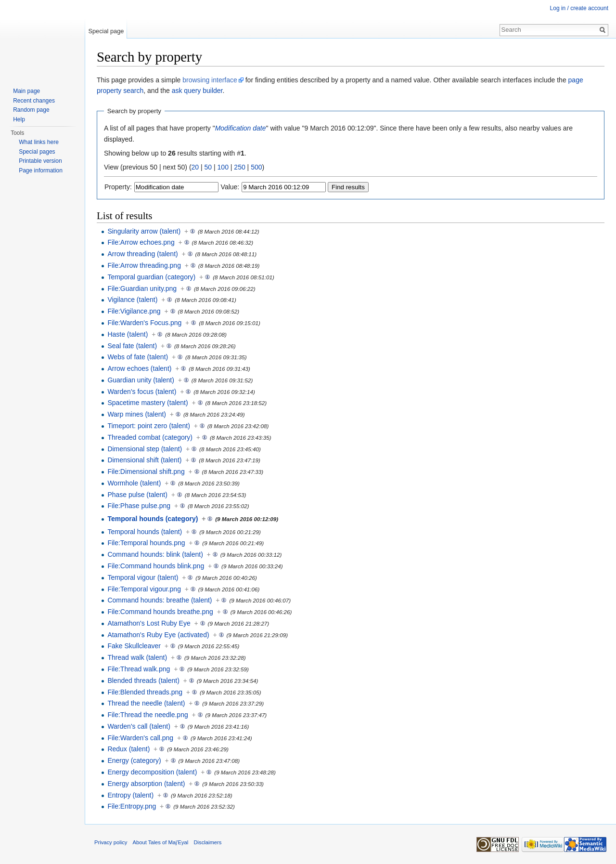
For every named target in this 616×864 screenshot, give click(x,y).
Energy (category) (134, 760)
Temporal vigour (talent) (143, 577)
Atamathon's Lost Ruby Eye (149, 623)
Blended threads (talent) (143, 681)
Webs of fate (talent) (138, 357)
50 (208, 167)
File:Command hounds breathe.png (160, 612)
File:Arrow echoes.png (141, 242)
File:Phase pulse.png (139, 506)
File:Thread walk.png (139, 669)
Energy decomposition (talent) (152, 772)
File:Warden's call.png (140, 738)
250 (239, 167)
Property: (118, 187)
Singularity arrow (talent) (144, 231)
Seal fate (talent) (132, 346)
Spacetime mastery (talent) (148, 403)
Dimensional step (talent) (145, 449)
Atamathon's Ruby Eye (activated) (158, 635)
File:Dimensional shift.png (146, 471)
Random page (31, 110)
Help (19, 119)
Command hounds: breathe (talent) (160, 600)
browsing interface (210, 80)
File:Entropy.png (132, 806)
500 (256, 167)
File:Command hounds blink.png (156, 566)
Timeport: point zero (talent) (148, 426)
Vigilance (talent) (132, 300)
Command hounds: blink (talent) (155, 554)
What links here (39, 142)
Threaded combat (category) (150, 437)
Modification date (241, 128)
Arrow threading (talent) (142, 254)
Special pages (37, 152)
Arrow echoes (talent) (139, 368)
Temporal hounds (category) (153, 519)
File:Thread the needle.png (148, 715)
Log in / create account (579, 8)
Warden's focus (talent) (142, 392)
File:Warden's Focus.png (144, 323)
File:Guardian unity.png (142, 288)
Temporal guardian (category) (151, 277)
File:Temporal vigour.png (144, 589)
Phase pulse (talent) (137, 495)
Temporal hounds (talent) (145, 532)
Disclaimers (208, 842)
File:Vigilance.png (134, 311)
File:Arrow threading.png (144, 265)
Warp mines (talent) (137, 414)
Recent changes (34, 101)
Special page (106, 31)
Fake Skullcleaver (134, 646)
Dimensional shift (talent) (144, 460)
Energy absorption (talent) (146, 784)
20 (195, 167)
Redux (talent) (128, 749)
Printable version (40, 161)
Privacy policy (111, 842)
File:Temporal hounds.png (146, 543)
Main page (26, 91)
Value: (230, 187)
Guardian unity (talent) (141, 380)
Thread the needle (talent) (146, 703)
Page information (41, 170)
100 (223, 167)
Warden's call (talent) (139, 726)
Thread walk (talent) (137, 657)
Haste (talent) (128, 334)
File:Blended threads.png (145, 692)
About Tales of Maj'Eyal (161, 842)
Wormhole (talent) (134, 483)
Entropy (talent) (130, 795)
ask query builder (197, 91)
